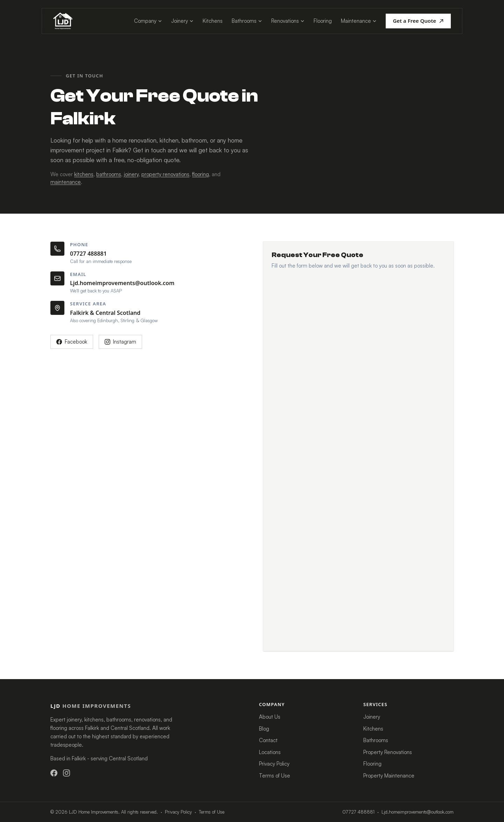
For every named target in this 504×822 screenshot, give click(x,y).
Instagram (120, 342)
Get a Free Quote (418, 21)
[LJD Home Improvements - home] (63, 21)
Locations (270, 752)
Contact (268, 740)
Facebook (72, 342)
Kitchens (213, 21)
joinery (131, 174)
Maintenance (359, 21)
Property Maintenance (389, 776)
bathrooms (109, 174)
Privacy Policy (274, 764)
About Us (270, 717)
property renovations (165, 174)
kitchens (84, 174)
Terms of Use (275, 776)
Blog (264, 729)
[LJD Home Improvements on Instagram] (66, 773)
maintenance (66, 182)
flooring (201, 174)
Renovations (288, 21)
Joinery (182, 21)
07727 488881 (88, 254)
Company (148, 21)
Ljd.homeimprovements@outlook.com (122, 283)
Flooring (323, 21)
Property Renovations (388, 752)
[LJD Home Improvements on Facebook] (54, 773)
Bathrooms (247, 21)
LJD (91, 706)
